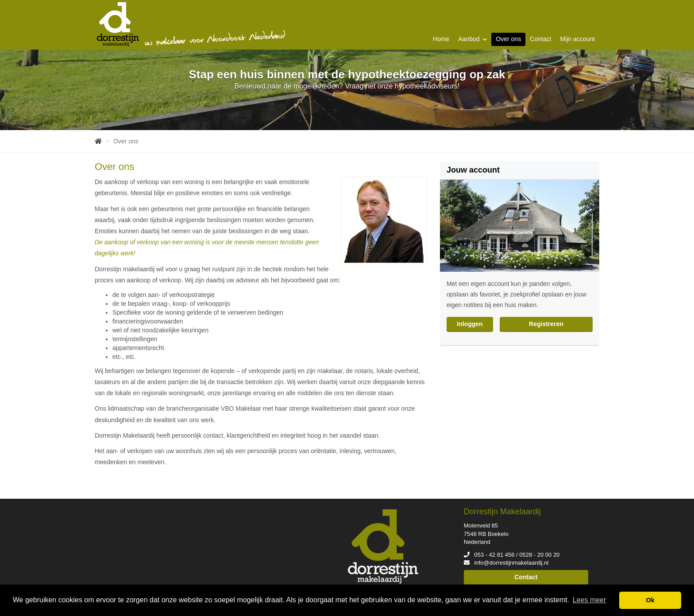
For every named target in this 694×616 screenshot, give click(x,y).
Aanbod (472, 39)
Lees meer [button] (590, 600)
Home (441, 39)
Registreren (546, 324)
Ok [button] (650, 600)
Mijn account (577, 39)
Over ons (508, 39)
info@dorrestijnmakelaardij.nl (511, 563)
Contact (540, 39)
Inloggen (470, 324)
